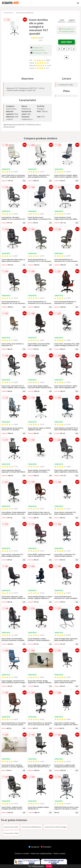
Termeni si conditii (22, 854)
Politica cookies (59, 854)
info (24, 180)
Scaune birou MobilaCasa (25, 13)
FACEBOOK (34, 847)
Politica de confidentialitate (41, 854)
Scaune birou (9, 13)
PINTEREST (46, 847)
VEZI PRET (66, 42)
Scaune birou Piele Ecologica (56, 827)
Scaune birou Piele (11, 833)
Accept (49, 866)
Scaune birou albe (11, 827)
